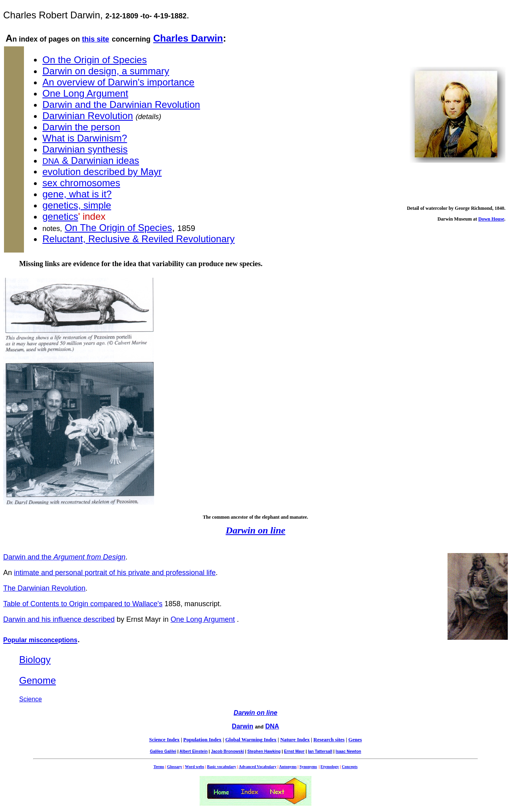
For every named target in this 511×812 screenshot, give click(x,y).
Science (31, 699)
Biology (35, 660)
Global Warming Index (251, 739)
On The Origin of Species (118, 228)
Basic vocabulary (222, 767)
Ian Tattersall (320, 751)
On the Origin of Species (94, 60)
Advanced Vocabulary (257, 767)
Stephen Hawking (264, 751)
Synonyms (308, 767)
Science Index (164, 739)
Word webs (194, 767)
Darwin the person (81, 127)
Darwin (243, 726)
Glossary (174, 767)
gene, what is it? (77, 194)
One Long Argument (85, 93)
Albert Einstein (194, 751)
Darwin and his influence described (59, 619)
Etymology (330, 767)
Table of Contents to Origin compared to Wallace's (83, 604)
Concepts (350, 767)
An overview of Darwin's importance (118, 82)
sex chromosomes (81, 183)
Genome (38, 680)
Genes (355, 739)
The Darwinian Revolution (44, 588)
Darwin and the (64, 557)
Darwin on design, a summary (106, 71)
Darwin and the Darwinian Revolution (121, 104)
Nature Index (295, 739)
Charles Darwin (188, 38)
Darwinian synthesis (85, 149)
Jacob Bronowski (227, 751)
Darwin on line (255, 530)
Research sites (329, 739)
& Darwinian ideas (91, 160)
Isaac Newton (349, 751)
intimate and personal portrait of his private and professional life (115, 573)
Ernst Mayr (294, 751)
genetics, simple (77, 205)
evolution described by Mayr (102, 172)
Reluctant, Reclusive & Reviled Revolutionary (139, 239)
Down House (491, 219)
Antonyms (288, 767)
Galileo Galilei (163, 751)
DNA (272, 726)
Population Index (202, 739)
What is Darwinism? (85, 138)
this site (95, 39)
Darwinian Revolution (88, 116)
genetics (60, 216)
